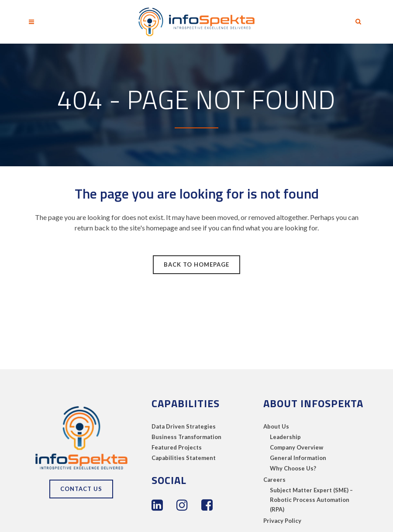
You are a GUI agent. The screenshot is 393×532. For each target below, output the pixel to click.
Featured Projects (177, 447)
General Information (298, 458)
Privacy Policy (282, 521)
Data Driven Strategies (184, 426)
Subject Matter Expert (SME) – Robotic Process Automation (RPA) (311, 500)
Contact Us (81, 489)
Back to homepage (196, 264)
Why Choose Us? (293, 468)
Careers (274, 480)
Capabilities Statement (184, 458)
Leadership (285, 437)
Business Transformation (186, 437)
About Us (276, 426)
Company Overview (296, 447)
